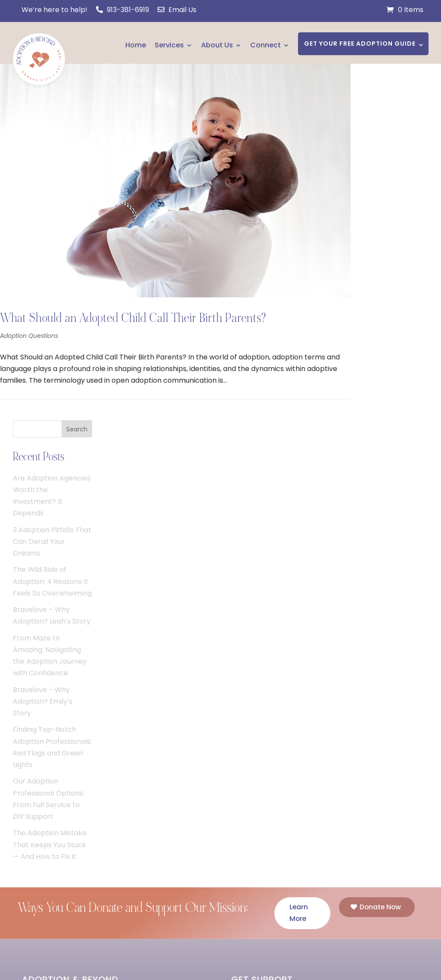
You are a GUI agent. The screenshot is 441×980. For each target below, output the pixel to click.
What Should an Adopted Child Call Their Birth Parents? (133, 301)
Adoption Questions (29, 319)
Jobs (30, 895)
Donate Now (380, 551)
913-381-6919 (123, 10)
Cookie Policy (345, 951)
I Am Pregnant (255, 646)
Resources (39, 800)
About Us (217, 45)
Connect (266, 45)
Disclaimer (246, 958)
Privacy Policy (292, 951)
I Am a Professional (263, 693)
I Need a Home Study (266, 662)
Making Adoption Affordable (69, 847)
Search (426, 73)
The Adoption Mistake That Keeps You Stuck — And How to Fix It (399, 488)
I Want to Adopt (258, 677)
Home (136, 45)
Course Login (44, 879)
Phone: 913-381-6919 (270, 834)
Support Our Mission (55, 863)
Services (169, 45)
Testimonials (43, 784)
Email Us (177, 10)
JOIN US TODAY (63, 724)
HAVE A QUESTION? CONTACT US (295, 853)
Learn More (299, 557)
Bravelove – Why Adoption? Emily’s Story (391, 345)
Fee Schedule (44, 832)
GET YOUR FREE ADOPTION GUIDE (360, 44)
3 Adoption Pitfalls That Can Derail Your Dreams (401, 185)
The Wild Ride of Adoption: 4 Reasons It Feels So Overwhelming (401, 225)
